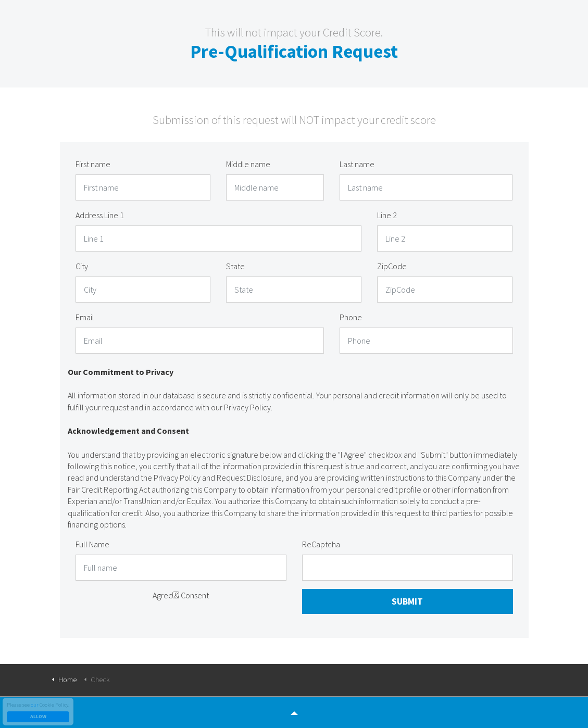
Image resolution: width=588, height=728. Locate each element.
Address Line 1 (100, 215)
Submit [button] (407, 601)
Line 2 (387, 215)
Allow (38, 717)
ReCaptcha (321, 544)
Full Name (92, 544)
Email (85, 317)
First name (93, 164)
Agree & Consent (181, 595)
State (235, 266)
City (82, 266)
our (35, 705)
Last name (357, 164)
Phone (351, 317)
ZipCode (392, 266)
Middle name (248, 164)
